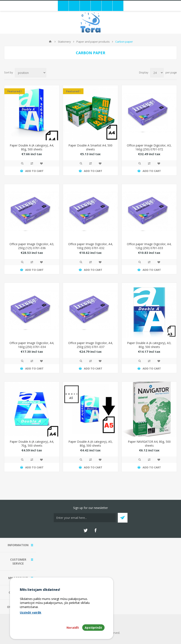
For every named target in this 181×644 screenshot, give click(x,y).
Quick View (22, 163)
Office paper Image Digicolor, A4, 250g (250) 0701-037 (90, 345)
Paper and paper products (93, 42)
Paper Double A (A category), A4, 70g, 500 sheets (32, 444)
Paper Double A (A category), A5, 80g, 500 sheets (90, 444)
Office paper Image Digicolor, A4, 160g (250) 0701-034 (32, 345)
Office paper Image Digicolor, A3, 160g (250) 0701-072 (149, 147)
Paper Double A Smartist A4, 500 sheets (90, 147)
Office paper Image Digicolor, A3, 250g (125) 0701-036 (32, 246)
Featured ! (15, 91)
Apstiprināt (93, 628)
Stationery (64, 42)
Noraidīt (73, 628)
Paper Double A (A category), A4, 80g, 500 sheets (32, 147)
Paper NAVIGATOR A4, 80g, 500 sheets (149, 444)
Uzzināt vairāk (31, 612)
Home (50, 42)
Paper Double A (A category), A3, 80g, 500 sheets (149, 345)
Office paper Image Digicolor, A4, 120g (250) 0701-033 (149, 246)
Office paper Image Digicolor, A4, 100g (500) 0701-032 (90, 246)
